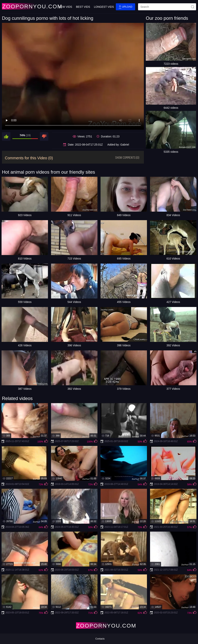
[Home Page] (25, 6)
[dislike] (44, 136)
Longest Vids (104, 7)
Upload (125, 7)
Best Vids (83, 7)
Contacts (100, 639)
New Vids (65, 7)
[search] (167, 7)
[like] (6, 136)
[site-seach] (193, 7)
